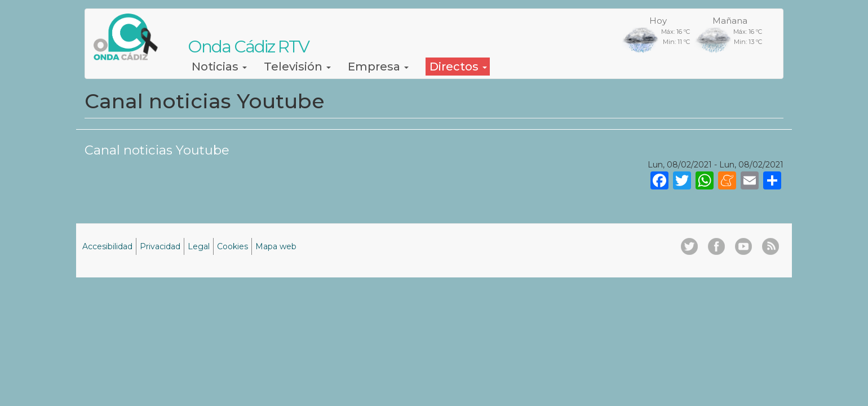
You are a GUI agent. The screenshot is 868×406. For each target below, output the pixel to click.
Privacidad (160, 246)
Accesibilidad (107, 246)
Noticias (219, 67)
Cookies (232, 246)
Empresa (378, 67)
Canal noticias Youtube (157, 150)
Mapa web (276, 246)
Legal (199, 246)
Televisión (297, 67)
